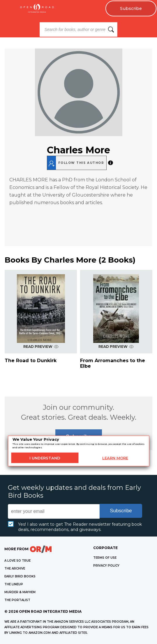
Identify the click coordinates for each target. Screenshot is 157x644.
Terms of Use (105, 558)
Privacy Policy (106, 566)
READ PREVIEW (41, 347)
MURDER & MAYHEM (20, 592)
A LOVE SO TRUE (17, 561)
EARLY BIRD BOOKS (20, 576)
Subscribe (131, 8)
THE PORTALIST (17, 600)
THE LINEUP (14, 584)
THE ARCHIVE (15, 569)
